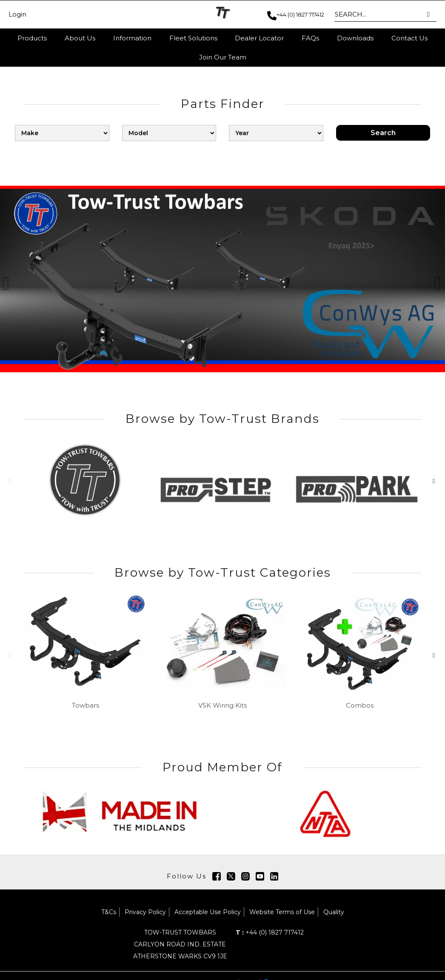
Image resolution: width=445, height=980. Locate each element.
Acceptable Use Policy (208, 912)
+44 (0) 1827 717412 (270, 932)
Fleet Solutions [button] (193, 38)
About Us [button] (80, 38)
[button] (429, 14)
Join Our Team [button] (223, 57)
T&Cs (109, 912)
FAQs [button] (310, 38)
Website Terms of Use (282, 912)
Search (383, 133)
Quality (334, 912)
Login (17, 14)
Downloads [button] (355, 38)
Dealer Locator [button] (259, 38)
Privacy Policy (145, 912)
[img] (217, 876)
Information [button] (132, 38)
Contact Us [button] (409, 38)
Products (32, 38)
